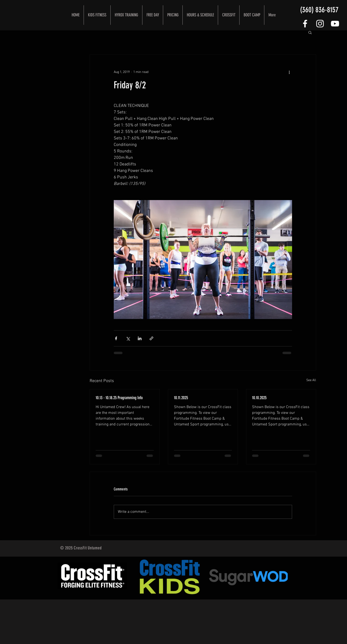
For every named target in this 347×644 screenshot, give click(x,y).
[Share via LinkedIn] (140, 338)
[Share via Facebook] (116, 338)
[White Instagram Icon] (320, 24)
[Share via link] (151, 338)
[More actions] (289, 72)
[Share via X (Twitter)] (128, 338)
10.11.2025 (181, 398)
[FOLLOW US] (305, 24)
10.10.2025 (259, 398)
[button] (310, 32)
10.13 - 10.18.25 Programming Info (119, 398)
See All (311, 380)
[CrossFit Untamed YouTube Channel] (335, 24)
